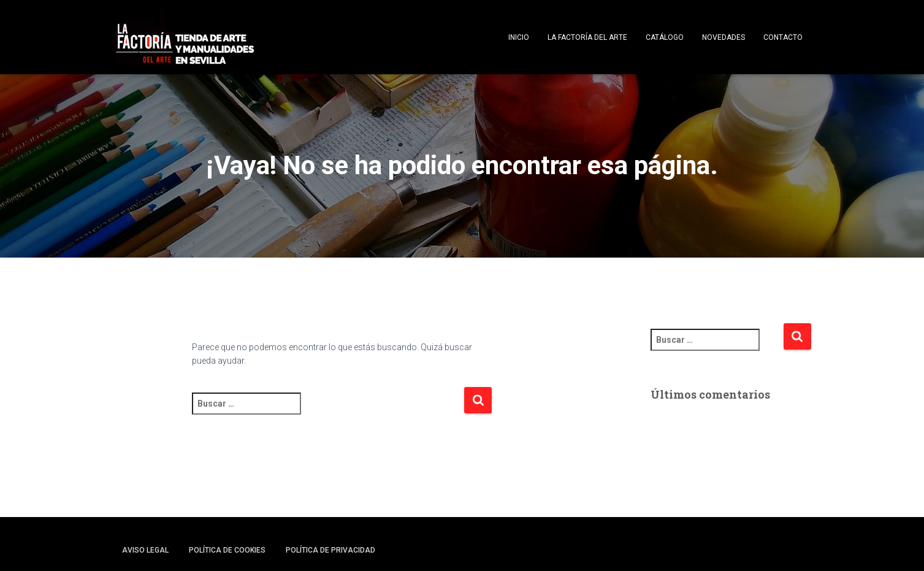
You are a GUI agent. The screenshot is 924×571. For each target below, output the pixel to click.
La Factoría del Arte (587, 37)
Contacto (783, 37)
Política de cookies (227, 550)
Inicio (519, 37)
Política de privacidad (330, 550)
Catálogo (665, 37)
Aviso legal (145, 550)
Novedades (724, 37)
